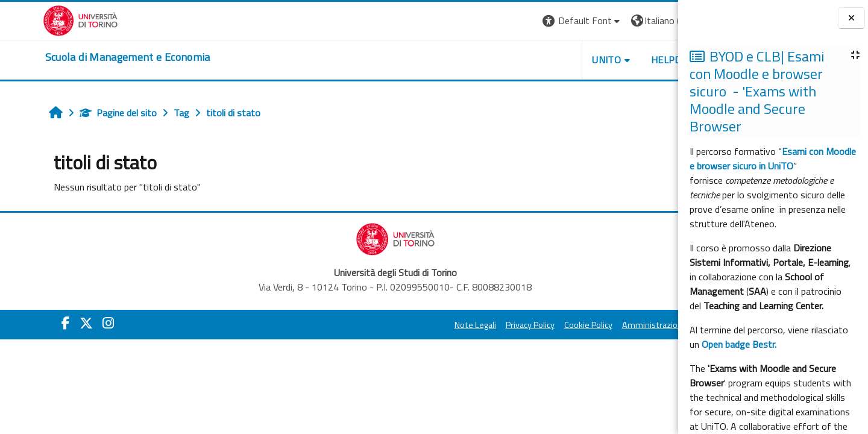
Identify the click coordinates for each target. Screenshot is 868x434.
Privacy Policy (460, 325)
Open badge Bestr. (739, 344)
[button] (513, 21)
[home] (85, 57)
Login (657, 20)
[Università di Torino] (38, 19)
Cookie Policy (518, 325)
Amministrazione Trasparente (608, 325)
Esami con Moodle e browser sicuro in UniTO (773, 159)
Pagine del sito (81, 113)
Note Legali (405, 325)
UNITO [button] (537, 60)
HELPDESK (605, 60)
